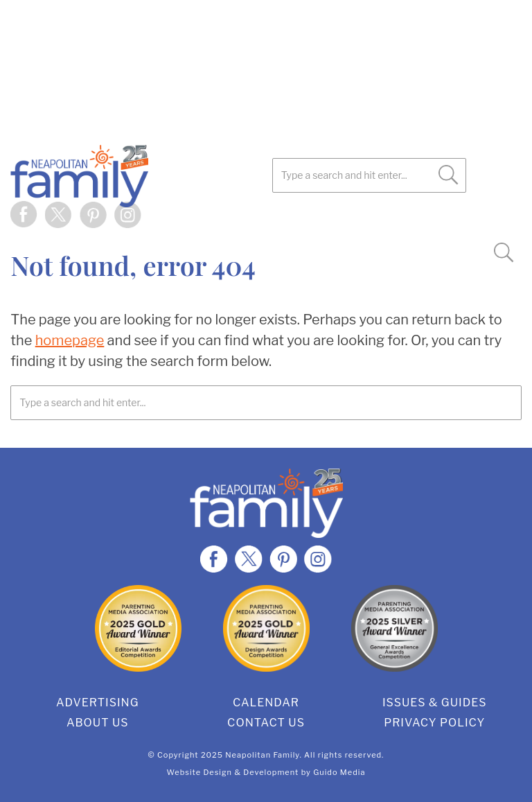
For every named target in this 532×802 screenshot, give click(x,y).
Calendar (266, 703)
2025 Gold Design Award (266, 628)
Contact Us (266, 723)
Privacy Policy (434, 723)
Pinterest (94, 215)
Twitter (59, 215)
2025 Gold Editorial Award (138, 628)
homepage (70, 340)
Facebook (24, 215)
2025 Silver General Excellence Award (394, 628)
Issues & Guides (435, 703)
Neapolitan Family (142, 176)
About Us (98, 723)
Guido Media (339, 772)
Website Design (200, 772)
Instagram (128, 215)
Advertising (98, 703)
